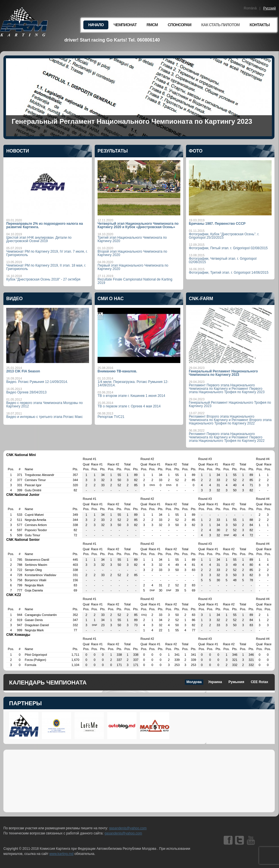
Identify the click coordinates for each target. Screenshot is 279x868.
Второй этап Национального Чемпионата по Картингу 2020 (132, 253)
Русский (269, 8)
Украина (215, 682)
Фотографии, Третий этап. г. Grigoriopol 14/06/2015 (229, 273)
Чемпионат (125, 25)
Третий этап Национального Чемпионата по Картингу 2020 (132, 239)
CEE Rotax (260, 682)
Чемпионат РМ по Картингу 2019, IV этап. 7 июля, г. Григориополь (47, 253)
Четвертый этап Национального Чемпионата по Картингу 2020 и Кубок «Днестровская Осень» (138, 225)
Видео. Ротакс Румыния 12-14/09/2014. (37, 382)
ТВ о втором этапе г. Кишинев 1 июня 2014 (131, 396)
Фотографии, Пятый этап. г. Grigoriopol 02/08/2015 (228, 248)
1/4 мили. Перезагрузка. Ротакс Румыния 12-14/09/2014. (133, 384)
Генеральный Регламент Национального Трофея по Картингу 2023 (230, 404)
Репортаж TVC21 (111, 417)
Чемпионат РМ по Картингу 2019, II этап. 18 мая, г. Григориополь (46, 267)
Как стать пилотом (220, 25)
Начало (96, 25)
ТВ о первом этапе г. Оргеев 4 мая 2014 (129, 406)
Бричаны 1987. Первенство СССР (217, 224)
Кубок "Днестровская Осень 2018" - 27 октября (43, 279)
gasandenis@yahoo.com (128, 828)
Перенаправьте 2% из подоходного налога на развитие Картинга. (45, 225)
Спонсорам (180, 25)
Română (250, 8)
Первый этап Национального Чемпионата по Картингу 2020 (133, 267)
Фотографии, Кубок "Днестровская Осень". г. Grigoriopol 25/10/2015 (224, 236)
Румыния (236, 682)
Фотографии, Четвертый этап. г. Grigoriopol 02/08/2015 (223, 260)
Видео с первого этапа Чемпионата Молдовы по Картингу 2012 (45, 405)
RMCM (152, 25)
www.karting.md (62, 854)
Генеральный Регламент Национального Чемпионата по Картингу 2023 (132, 121)
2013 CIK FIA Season (23, 371)
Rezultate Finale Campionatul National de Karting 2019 (135, 281)
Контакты (260, 25)
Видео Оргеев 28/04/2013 (26, 392)
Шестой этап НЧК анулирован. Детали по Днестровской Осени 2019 (39, 239)
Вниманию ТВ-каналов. (117, 371)
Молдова (194, 682)
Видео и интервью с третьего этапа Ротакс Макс (45, 417)
